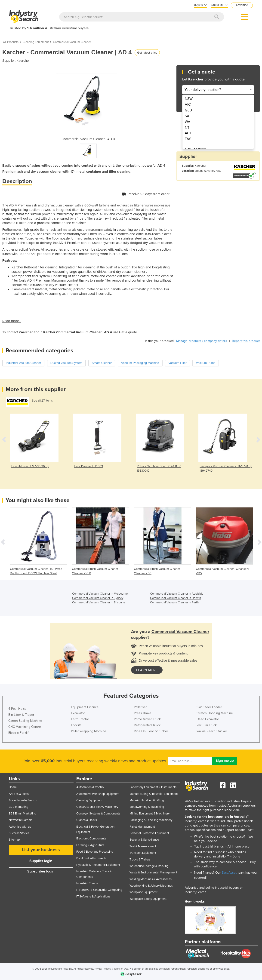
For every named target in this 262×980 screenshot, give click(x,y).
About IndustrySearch (23, 800)
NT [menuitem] (187, 128)
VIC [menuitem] (188, 104)
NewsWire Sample (21, 820)
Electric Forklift (19, 733)
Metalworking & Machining (147, 807)
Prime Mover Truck (147, 719)
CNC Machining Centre (25, 727)
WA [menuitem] (188, 122)
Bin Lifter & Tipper (21, 715)
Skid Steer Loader (209, 707)
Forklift (76, 725)
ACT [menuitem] (188, 133)
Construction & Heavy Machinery (97, 807)
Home (13, 787)
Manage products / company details (202, 341)
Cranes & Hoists (87, 820)
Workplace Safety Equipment (148, 899)
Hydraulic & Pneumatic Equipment (98, 865)
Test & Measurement (143, 846)
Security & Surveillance (144, 840)
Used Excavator (208, 719)
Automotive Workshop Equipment (98, 794)
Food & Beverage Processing (95, 852)
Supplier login (41, 861)
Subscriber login (41, 871)
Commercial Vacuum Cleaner (72, 42)
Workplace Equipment (143, 892)
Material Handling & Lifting (147, 800)
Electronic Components (91, 839)
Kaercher (23, 61)
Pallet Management (142, 827)
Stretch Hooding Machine (215, 713)
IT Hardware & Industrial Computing (99, 890)
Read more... (12, 321)
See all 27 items (42, 401)
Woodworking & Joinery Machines (151, 886)
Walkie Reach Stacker (212, 731)
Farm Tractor (80, 719)
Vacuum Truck (207, 725)
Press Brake (143, 713)
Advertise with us (20, 827)
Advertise (242, 5)
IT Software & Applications (93, 897)
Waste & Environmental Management (153, 872)
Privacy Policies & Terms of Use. (112, 969)
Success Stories (19, 833)
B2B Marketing (18, 807)
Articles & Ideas (19, 794)
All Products (11, 42)
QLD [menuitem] (188, 110)
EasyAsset (229, 873)
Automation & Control (90, 787)
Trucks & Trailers (140, 860)
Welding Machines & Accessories (151, 879)
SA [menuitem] (187, 116)
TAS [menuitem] (188, 139)
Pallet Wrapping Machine (89, 731)
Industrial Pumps (87, 883)
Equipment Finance (85, 707)
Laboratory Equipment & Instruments (153, 787)
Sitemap (14, 840)
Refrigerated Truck (147, 725)
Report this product (246, 341)
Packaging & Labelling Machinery (151, 820)
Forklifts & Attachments (91, 858)
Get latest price (147, 53)
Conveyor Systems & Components (98, 814)
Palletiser (140, 707)
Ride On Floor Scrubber (151, 731)
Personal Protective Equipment (149, 833)
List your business (41, 850)
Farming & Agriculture (90, 845)
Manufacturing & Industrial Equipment (154, 794)
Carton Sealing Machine (25, 721)
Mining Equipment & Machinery (149, 814)
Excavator (78, 713)
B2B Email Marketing (22, 814)
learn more (147, 670)
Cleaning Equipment (36, 42)
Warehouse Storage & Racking (149, 866)
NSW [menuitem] (189, 99)
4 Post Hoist (17, 709)
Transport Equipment (143, 853)
